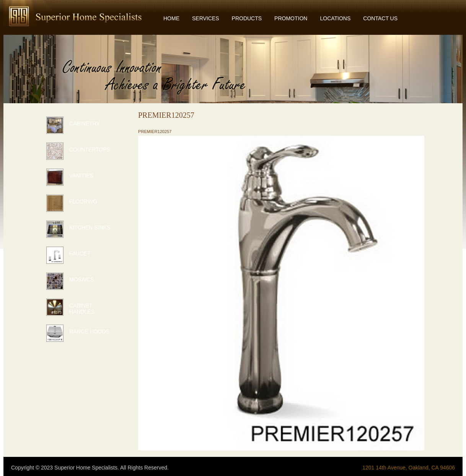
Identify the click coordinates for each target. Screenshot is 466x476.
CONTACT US (380, 18)
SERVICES (206, 18)
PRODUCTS (247, 18)
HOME (171, 18)
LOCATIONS (335, 18)
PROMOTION (291, 18)
